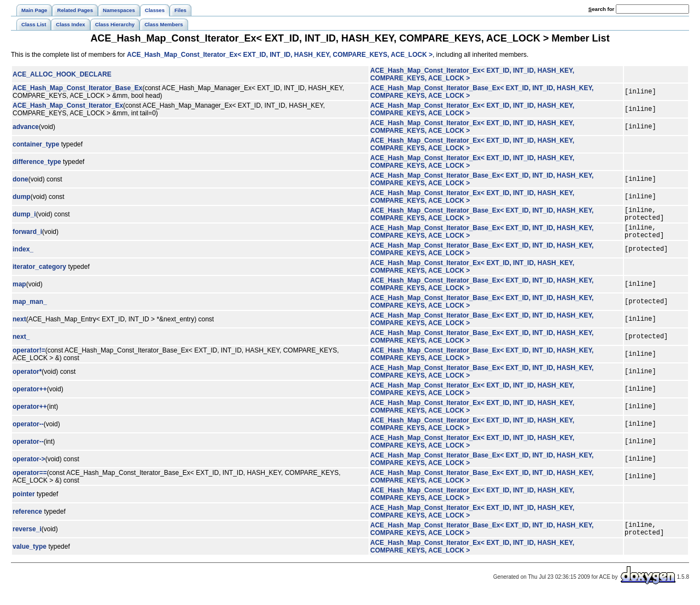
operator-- (28, 431)
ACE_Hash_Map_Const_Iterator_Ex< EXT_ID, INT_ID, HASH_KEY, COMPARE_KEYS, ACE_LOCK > (280, 55)
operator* (27, 378)
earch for (601, 9)
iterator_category (39, 273)
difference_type (37, 162)
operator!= (29, 357)
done (21, 179)
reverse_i (27, 537)
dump (22, 197)
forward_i (27, 237)
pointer (24, 501)
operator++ (30, 396)
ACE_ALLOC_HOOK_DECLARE (62, 74)
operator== (30, 479)
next (19, 326)
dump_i (24, 216)
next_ (21, 343)
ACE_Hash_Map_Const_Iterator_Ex (68, 105)
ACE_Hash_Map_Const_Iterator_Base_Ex (77, 88)
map (19, 291)
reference (27, 518)
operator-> (29, 466)
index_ (23, 256)
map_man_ (30, 308)
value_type (30, 556)
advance (26, 127)
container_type (36, 144)
